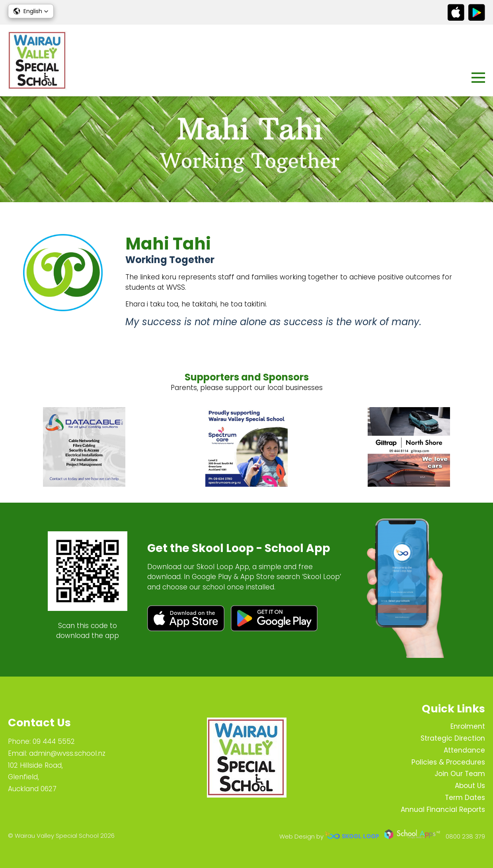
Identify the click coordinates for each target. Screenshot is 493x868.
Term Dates (465, 798)
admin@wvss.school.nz (67, 753)
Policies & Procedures (448, 762)
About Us (470, 786)
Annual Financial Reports (443, 809)
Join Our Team (460, 774)
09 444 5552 (54, 741)
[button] (31, 11)
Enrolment (468, 726)
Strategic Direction (453, 738)
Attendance (464, 750)
